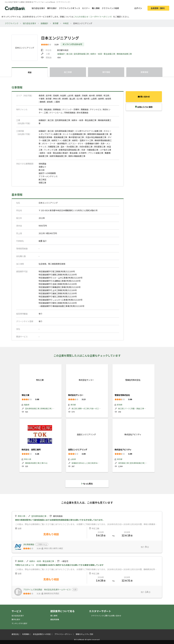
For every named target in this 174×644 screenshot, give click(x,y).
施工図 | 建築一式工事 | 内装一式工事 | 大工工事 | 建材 (93, 408)
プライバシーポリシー (63, 634)
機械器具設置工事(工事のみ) (36, 463)
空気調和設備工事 (81, 54)
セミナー (86, 8)
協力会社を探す (38, 8)
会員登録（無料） (158, 8)
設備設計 (44, 23)
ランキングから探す (20, 623)
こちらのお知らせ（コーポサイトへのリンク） (93, 17)
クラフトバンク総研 (110, 8)
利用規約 (26, 634)
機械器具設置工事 (124, 54)
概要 (30, 72)
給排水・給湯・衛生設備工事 (103, 54)
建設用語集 (55, 619)
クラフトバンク (12, 23)
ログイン (138, 8)
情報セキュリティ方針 (84, 634)
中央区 (66, 23)
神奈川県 (28, 459)
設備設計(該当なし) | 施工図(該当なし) (87, 463)
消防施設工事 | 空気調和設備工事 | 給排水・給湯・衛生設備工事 (143, 463)
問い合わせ (144, 97)
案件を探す (52, 8)
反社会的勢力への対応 (42, 634)
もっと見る (87, 484)
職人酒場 (96, 8)
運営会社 (15, 634)
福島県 (27, 405)
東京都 (56, 23)
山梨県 (73, 459)
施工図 (70, 54)
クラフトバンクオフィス (69, 8)
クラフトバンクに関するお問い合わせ (106, 616)
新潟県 (120, 405)
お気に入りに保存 (144, 107)
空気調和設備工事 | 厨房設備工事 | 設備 (41, 408)
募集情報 (144, 72)
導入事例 (54, 616)
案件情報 (106, 72)
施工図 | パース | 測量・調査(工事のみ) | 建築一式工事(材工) (141, 408)
